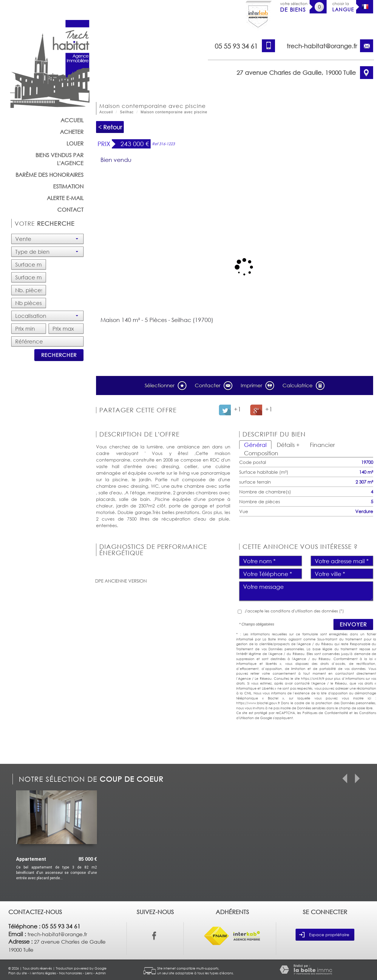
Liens (89, 973)
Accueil (72, 120)
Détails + (288, 445)
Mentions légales (43, 973)
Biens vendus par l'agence (60, 159)
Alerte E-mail (65, 198)
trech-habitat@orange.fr (322, 46)
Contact (70, 210)
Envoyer (353, 624)
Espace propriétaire (324, 935)
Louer (75, 143)
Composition (261, 453)
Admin (101, 973)
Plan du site (18, 973)
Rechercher (59, 355)
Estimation (68, 186)
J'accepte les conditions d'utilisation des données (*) (294, 611)
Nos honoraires (71, 973)
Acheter (72, 132)
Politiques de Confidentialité (325, 713)
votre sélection (294, 7)
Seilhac (127, 112)
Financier (322, 445)
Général (255, 445)
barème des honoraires (50, 175)
